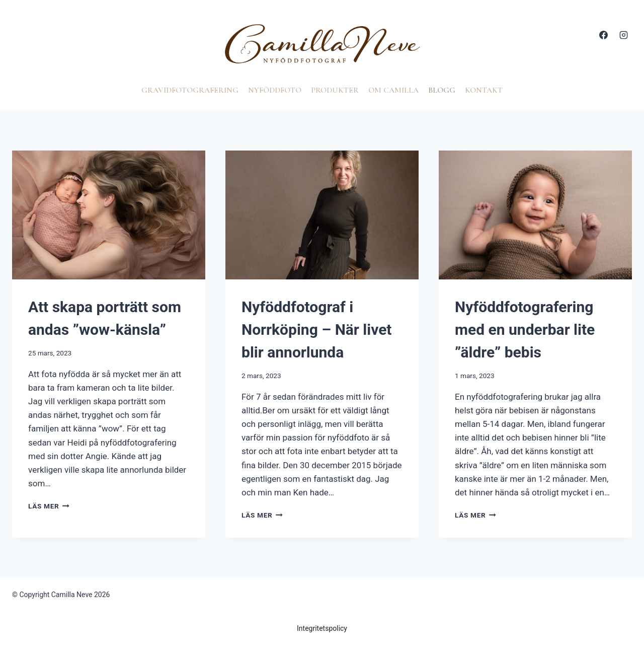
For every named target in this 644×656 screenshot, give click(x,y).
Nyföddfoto (275, 90)
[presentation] (109, 215)
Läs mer (49, 506)
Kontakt (484, 90)
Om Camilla (393, 90)
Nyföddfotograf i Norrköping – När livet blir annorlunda (317, 330)
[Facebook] (604, 35)
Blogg (442, 90)
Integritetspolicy (322, 628)
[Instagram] (623, 35)
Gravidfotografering (190, 90)
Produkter (335, 90)
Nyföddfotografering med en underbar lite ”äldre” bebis (525, 330)
